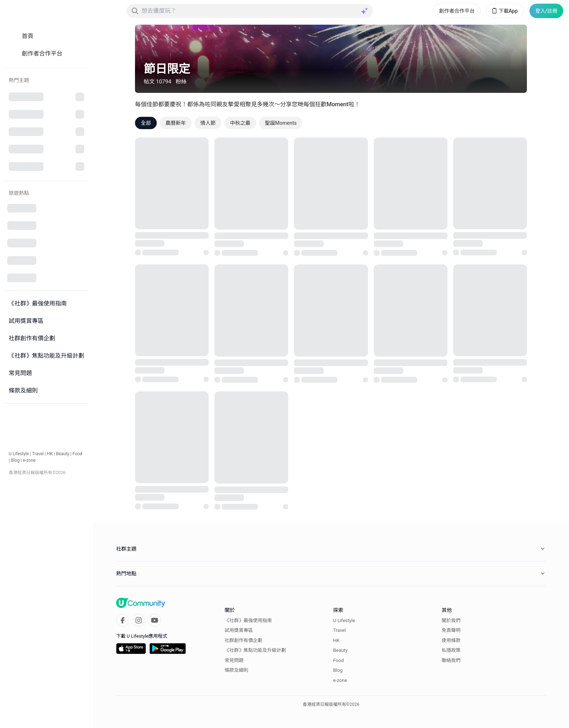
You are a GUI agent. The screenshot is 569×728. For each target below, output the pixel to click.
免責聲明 (451, 630)
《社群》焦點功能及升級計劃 (255, 650)
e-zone (29, 460)
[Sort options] (513, 123)
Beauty (63, 454)
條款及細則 (236, 670)
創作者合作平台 (457, 11)
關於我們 (451, 620)
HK (50, 454)
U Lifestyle (19, 454)
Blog (15, 460)
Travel (38, 454)
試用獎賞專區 (239, 630)
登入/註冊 (546, 11)
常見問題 (234, 660)
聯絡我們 (451, 660)
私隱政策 (451, 650)
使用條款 (451, 640)
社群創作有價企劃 (243, 640)
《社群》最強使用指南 (248, 620)
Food (77, 454)
